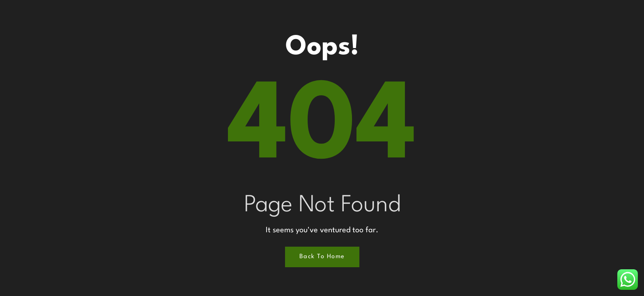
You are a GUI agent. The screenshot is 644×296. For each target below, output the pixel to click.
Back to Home (322, 257)
